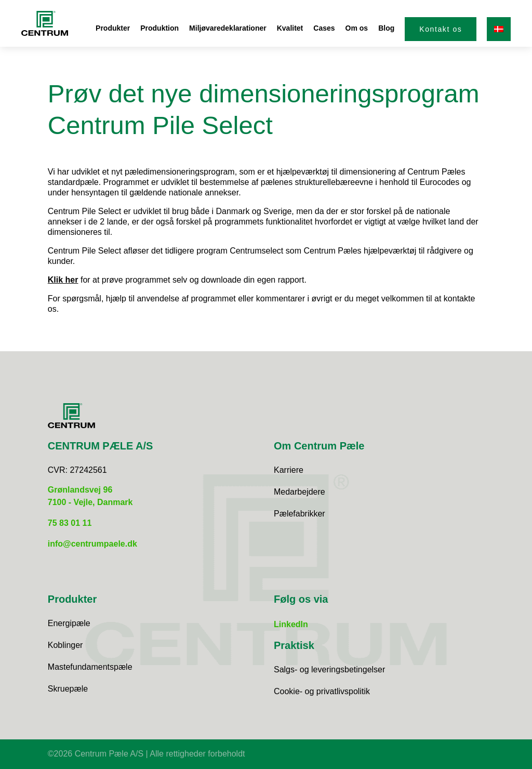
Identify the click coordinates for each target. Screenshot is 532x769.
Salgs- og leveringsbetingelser (329, 669)
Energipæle (69, 623)
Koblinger (65, 645)
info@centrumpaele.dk (92, 544)
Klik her (63, 280)
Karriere (289, 470)
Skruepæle (68, 689)
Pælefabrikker (300, 514)
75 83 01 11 (70, 523)
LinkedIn (291, 624)
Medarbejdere (300, 492)
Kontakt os (441, 29)
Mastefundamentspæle (90, 667)
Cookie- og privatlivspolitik (322, 691)
